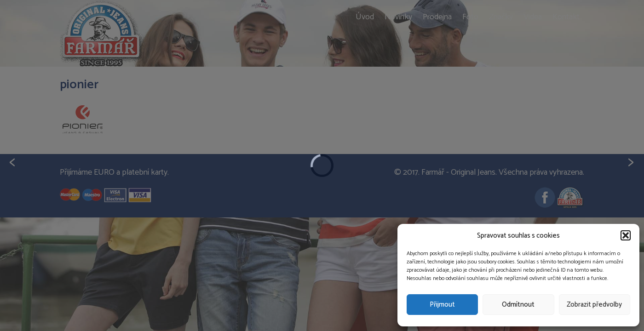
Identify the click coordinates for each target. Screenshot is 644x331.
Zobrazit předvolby (594, 305)
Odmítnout (518, 305)
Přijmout (442, 305)
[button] (626, 235)
